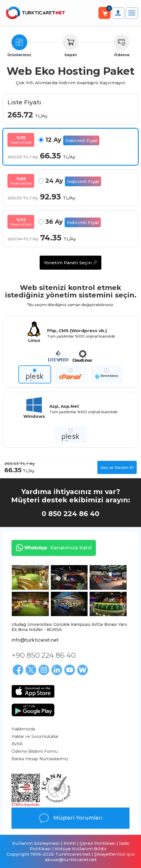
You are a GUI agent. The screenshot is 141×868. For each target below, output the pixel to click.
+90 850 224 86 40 (44, 655)
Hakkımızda (23, 729)
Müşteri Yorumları (70, 818)
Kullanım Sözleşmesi (36, 843)
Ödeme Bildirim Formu (35, 751)
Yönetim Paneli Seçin (70, 263)
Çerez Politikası (97, 843)
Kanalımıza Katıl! (52, 548)
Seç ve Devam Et (117, 467)
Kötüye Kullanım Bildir (81, 849)
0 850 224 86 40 (70, 514)
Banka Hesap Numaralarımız (40, 759)
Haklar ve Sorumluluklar (35, 736)
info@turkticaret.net (35, 640)
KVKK (17, 744)
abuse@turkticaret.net (71, 860)
